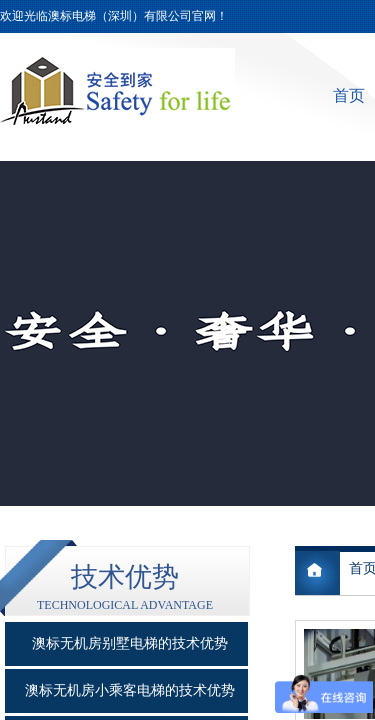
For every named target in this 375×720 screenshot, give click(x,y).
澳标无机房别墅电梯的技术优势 (130, 643)
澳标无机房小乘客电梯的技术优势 (130, 690)
